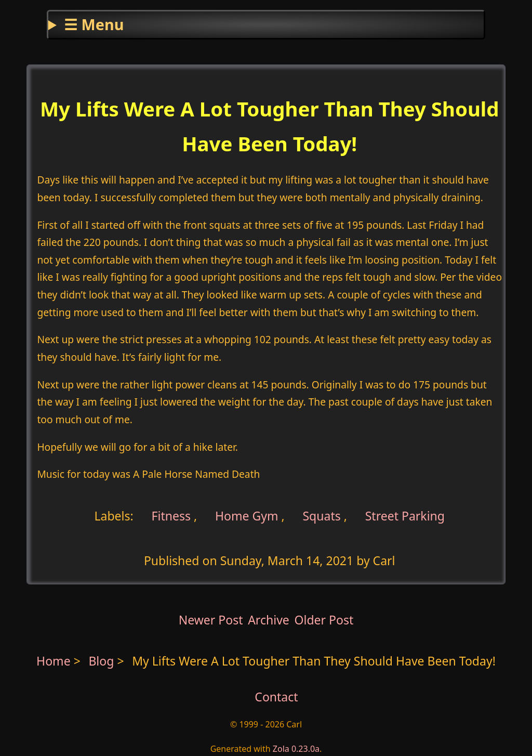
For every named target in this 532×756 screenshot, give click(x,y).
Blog (103, 661)
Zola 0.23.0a (296, 749)
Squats (321, 515)
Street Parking (405, 515)
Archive (269, 620)
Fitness (170, 515)
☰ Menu (94, 24)
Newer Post (211, 620)
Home (54, 661)
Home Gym (247, 515)
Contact (276, 697)
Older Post (324, 620)
